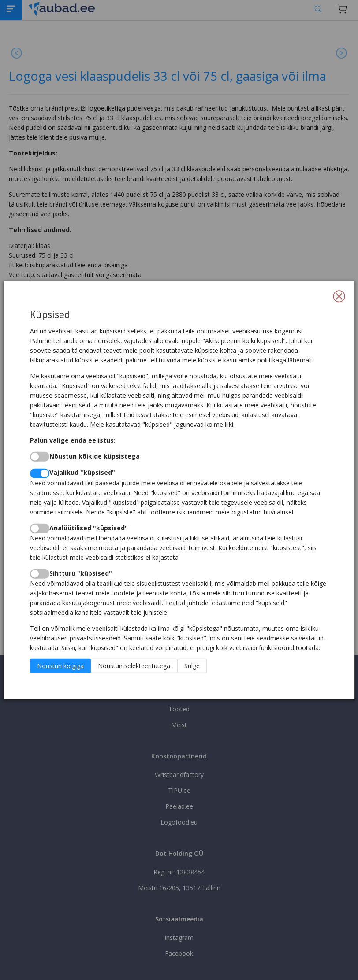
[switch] (40, 457)
